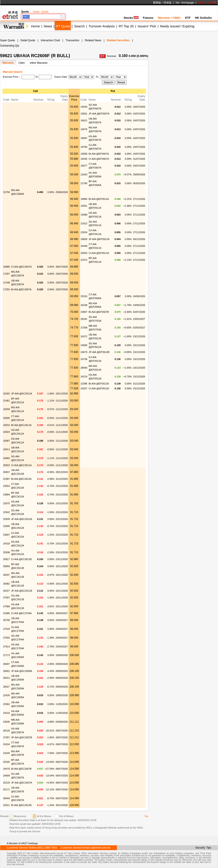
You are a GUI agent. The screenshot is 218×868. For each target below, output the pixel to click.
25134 (6, 783)
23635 (6, 722)
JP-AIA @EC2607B (22, 737)
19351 (84, 206)
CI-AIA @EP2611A (99, 253)
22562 (6, 704)
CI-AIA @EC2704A (21, 613)
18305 (6, 418)
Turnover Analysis (102, 26)
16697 (84, 138)
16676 (84, 129)
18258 (6, 409)
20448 (84, 246)
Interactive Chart (50, 40)
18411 (6, 449)
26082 (6, 584)
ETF (188, 18)
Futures (148, 18)
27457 (6, 737)
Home (35, 26)
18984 (84, 199)
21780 (84, 183)
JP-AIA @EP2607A (99, 114)
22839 (6, 519)
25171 (6, 789)
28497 (6, 664)
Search (79, 26)
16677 (84, 166)
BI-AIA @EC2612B (21, 805)
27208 (84, 328)
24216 (6, 713)
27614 (6, 647)
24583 (84, 345)
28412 (6, 678)
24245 (6, 753)
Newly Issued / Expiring (177, 26)
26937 (6, 472)
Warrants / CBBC (169, 18)
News (48, 26)
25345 (6, 762)
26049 (6, 798)
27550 (6, 638)
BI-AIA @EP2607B (99, 312)
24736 (84, 359)
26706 (6, 620)
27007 (6, 598)
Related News (93, 40)
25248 (84, 305)
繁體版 (157, 3)
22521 (6, 805)
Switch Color (207, 3)
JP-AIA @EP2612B (99, 352)
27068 (6, 606)
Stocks (131, 18)
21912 (84, 223)
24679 (84, 352)
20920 (84, 253)
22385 (84, 384)
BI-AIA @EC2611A (21, 425)
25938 (6, 552)
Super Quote (41, 12)
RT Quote (63, 26)
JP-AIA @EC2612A (22, 519)
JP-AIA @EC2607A (22, 783)
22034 (84, 232)
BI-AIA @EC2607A (21, 289)
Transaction (72, 40)
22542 (6, 512)
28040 (84, 368)
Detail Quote (28, 40)
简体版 (168, 3)
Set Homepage (185, 3)
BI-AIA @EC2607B (21, 769)
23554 (6, 486)
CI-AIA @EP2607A (99, 159)
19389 (84, 215)
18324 (6, 432)
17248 (6, 283)
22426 (6, 695)
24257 (84, 388)
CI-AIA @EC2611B (21, 559)
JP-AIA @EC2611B (22, 591)
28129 (6, 731)
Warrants (8, 63)
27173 (6, 655)
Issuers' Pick (147, 26)
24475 (6, 769)
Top (146, 816)
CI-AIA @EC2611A (21, 465)
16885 (6, 267)
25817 (6, 559)
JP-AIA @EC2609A (22, 671)
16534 (84, 107)
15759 (6, 192)
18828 (84, 239)
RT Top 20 (126, 26)
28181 (84, 319)
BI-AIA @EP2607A (99, 154)
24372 (84, 336)
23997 (84, 312)
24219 (84, 377)
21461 (6, 401)
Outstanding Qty (10, 46)
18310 (6, 425)
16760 (84, 147)
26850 (6, 566)
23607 (6, 535)
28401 (6, 671)
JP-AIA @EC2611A (22, 394)
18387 (6, 441)
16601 (84, 114)
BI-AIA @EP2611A (99, 199)
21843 (84, 174)
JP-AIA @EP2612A (99, 239)
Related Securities (118, 40)
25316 (84, 296)
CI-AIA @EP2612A (99, 388)
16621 (84, 120)
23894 (6, 495)
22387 (6, 479)
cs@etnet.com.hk (100, 848)
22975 (6, 503)
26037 (6, 575)
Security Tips (203, 848)
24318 (6, 544)
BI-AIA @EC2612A (21, 479)
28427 (6, 687)
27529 (6, 629)
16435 (84, 159)
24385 (6, 613)
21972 (84, 260)
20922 (6, 465)
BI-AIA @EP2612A (99, 384)
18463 (6, 458)
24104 (6, 744)
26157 (6, 591)
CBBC (22, 63)
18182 (6, 394)
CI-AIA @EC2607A (21, 267)
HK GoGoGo (203, 18)
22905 (6, 526)
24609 (6, 776)
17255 (6, 289)
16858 (84, 154)
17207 (6, 274)
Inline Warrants (39, 63)
